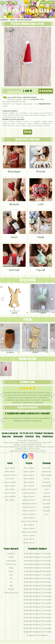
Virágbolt (38, 433)
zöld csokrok (10, 489)
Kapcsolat (6, 437)
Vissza (27, 132)
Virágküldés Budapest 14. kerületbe (37, 600)
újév (11, 586)
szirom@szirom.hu (10, 433)
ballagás (46, 511)
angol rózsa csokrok (29, 532)
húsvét (11, 557)
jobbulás (47, 496)
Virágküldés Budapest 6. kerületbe (37, 571)
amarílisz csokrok (29, 507)
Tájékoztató (18, 437)
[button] (53, 299)
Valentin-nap (11, 564)
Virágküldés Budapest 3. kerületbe (37, 561)
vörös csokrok (10, 468)
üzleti (46, 489)
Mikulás (11, 589)
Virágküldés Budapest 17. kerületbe (37, 610)
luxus (46, 514)
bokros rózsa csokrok (29, 521)
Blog (38, 437)
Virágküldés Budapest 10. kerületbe (37, 586)
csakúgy (47, 507)
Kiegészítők (28, 280)
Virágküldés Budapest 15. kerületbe (37, 603)
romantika (46, 468)
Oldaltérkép (48, 437)
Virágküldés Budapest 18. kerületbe (37, 614)
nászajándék (46, 486)
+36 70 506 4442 (26, 433)
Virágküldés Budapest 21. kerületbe (37, 625)
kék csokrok (10, 500)
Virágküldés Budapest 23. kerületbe (37, 632)
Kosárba (46, 91)
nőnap (11, 568)
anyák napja (11, 561)
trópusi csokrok (29, 496)
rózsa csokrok (29, 468)
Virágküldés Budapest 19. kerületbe (37, 618)
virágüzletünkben (44, 104)
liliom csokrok (29, 486)
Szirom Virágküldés (27, 11)
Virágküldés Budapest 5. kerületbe (37, 568)
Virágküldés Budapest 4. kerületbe (37, 564)
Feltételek (29, 437)
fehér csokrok (10, 472)
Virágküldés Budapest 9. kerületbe (37, 582)
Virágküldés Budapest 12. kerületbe (37, 593)
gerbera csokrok (29, 500)
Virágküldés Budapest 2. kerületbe (37, 557)
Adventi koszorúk (11, 593)
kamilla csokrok (29, 543)
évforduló (46, 482)
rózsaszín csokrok (10, 475)
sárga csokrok (10, 486)
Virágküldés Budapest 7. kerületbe (37, 575)
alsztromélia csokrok (29, 489)
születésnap (47, 472)
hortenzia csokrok (29, 514)
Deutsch (51, 2)
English (43, 2)
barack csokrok (10, 493)
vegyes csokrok (29, 475)
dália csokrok (29, 525)
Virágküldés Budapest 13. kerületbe (37, 596)
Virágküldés (4, 20)
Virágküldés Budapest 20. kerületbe (37, 621)
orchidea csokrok (29, 493)
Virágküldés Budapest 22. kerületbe (37, 628)
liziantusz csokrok (29, 511)
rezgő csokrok (29, 539)
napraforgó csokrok (29, 504)
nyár (11, 575)
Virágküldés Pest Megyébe (37, 635)
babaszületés (46, 475)
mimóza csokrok (29, 536)
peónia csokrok (29, 528)
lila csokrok (10, 479)
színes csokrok (10, 496)
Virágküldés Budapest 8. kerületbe (37, 578)
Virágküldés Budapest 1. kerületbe (37, 554)
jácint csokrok (29, 482)
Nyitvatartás (48, 433)
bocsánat (47, 504)
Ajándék (12, 20)
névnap (47, 479)
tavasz (11, 571)
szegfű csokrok (29, 518)
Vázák (28, 320)
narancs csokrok (10, 482)
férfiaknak (47, 500)
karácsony (11, 554)
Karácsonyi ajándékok (24, 20)
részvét (47, 493)
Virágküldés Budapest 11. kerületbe (37, 589)
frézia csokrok (29, 479)
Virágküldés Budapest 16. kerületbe (37, 607)
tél (11, 582)
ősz (11, 578)
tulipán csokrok (29, 472)
